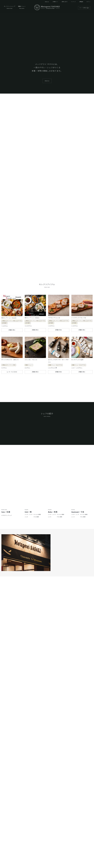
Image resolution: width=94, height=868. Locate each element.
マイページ (73, 2)
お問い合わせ (65, 2)
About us (47, 2)
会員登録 (81, 2)
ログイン (89, 2)
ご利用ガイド (55, 2)
